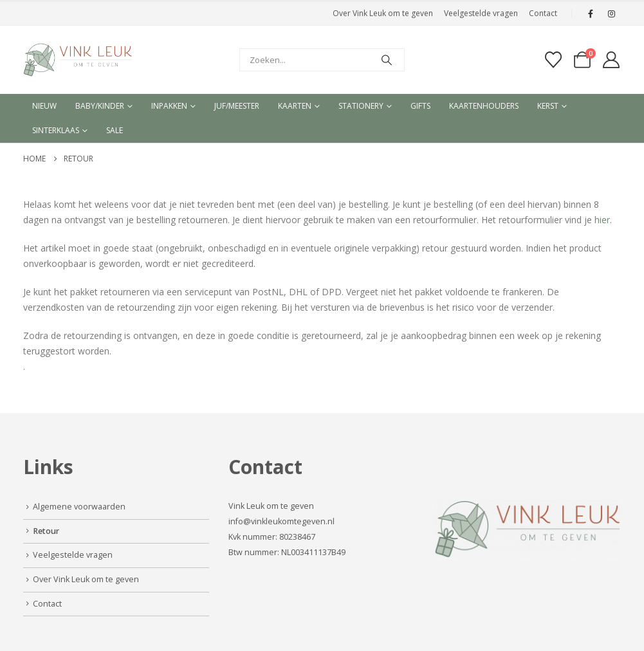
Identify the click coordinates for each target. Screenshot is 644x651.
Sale (115, 130)
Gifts (420, 106)
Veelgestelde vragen (481, 13)
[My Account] (611, 60)
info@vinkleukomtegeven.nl (281, 521)
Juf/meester (237, 106)
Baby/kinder (100, 106)
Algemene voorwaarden (79, 507)
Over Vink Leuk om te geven (383, 13)
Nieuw (44, 106)
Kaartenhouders (484, 106)
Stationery (361, 106)
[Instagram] (612, 14)
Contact (543, 13)
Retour (46, 531)
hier (602, 220)
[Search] (387, 60)
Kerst (548, 106)
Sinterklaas (56, 130)
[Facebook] (591, 14)
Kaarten (295, 106)
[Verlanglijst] (553, 60)
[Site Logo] (78, 60)
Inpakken (169, 106)
